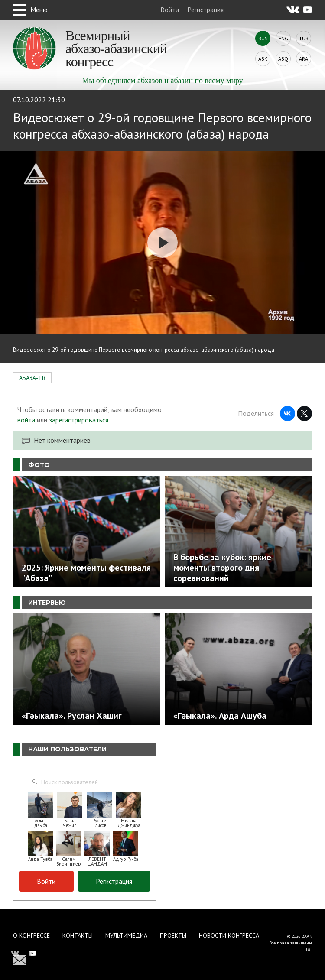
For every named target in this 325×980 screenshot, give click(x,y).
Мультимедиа (126, 935)
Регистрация (205, 10)
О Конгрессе (31, 935)
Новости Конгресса (229, 935)
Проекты (173, 935)
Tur (304, 38)
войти (26, 420)
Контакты (78, 935)
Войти (170, 10)
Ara (304, 59)
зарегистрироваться (79, 420)
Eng (283, 38)
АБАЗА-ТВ (32, 378)
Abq (283, 59)
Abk (263, 59)
